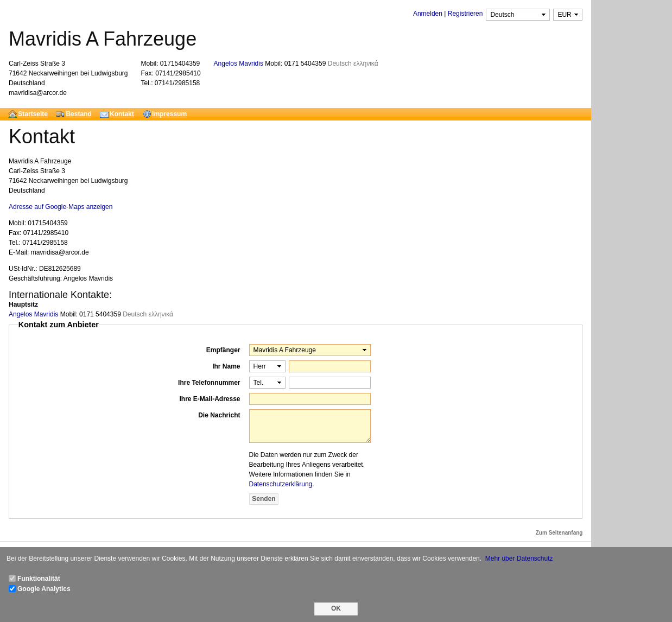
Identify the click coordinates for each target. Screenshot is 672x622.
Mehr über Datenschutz (519, 558)
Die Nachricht (219, 415)
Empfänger (223, 350)
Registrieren (465, 14)
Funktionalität (39, 579)
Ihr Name (226, 366)
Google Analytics (44, 589)
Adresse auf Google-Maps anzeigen (61, 207)
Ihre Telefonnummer (209, 383)
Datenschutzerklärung (281, 484)
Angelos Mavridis (240, 64)
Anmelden (428, 14)
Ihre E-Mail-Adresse (210, 399)
